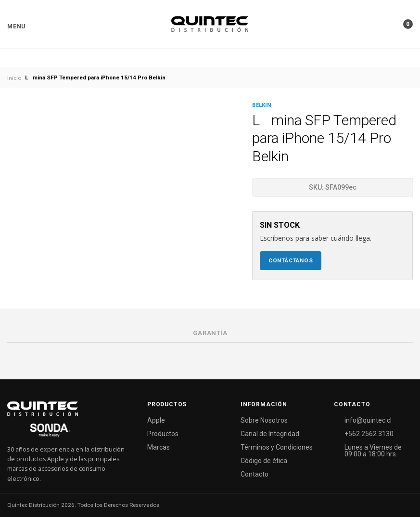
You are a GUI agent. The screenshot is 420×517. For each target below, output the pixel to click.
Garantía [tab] (210, 333)
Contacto (255, 474)
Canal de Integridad (270, 434)
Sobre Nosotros (264, 420)
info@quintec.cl (368, 420)
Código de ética (264, 461)
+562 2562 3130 (369, 434)
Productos (163, 434)
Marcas (159, 447)
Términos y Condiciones (277, 447)
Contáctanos (291, 260)
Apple (156, 420)
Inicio (14, 78)
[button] (16, 26)
